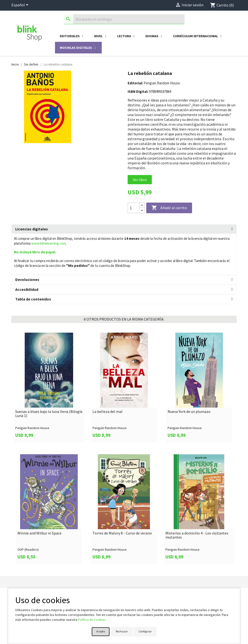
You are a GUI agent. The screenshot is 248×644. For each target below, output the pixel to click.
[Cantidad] (133, 208)
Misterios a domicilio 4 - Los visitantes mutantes (197, 535)
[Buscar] (124, 19)
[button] (124, 229)
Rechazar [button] (122, 631)
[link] (49, 388)
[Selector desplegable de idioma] (21, 5)
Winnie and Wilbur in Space (39, 533)
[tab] (124, 229)
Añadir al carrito (169, 208)
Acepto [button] (101, 631)
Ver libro (140, 180)
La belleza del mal (108, 412)
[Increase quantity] (142, 205)
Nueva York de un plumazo (189, 412)
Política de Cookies (92, 620)
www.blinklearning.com (49, 243)
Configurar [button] (145, 631)
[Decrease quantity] (142, 210)
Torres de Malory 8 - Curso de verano (122, 533)
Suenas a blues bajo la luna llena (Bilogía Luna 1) (49, 414)
